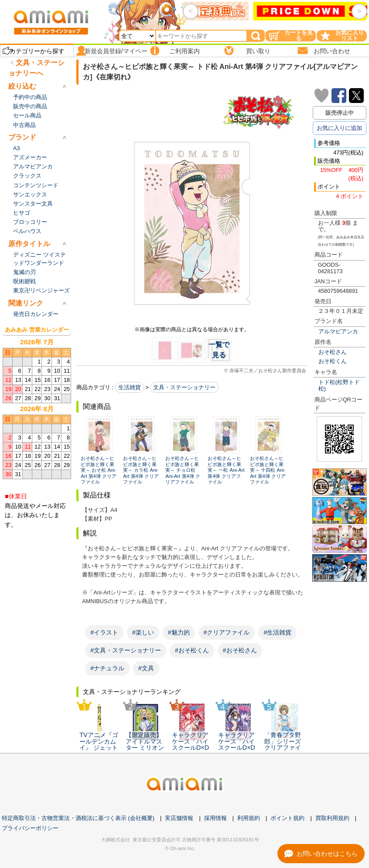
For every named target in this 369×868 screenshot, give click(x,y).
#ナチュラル (107, 668)
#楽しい (143, 632)
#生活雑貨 (277, 632)
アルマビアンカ (338, 331)
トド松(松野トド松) (339, 385)
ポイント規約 (287, 818)
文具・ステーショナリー (184, 387)
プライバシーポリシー (30, 828)
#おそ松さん (240, 650)
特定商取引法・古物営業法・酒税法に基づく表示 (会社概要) (78, 818)
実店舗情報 (179, 818)
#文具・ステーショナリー (126, 650)
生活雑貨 (130, 387)
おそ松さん (333, 352)
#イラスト (104, 632)
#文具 (146, 668)
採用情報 (215, 818)
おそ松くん (333, 361)
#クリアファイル (227, 632)
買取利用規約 (332, 818)
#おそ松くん (192, 650)
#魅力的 (179, 632)
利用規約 (249, 818)
